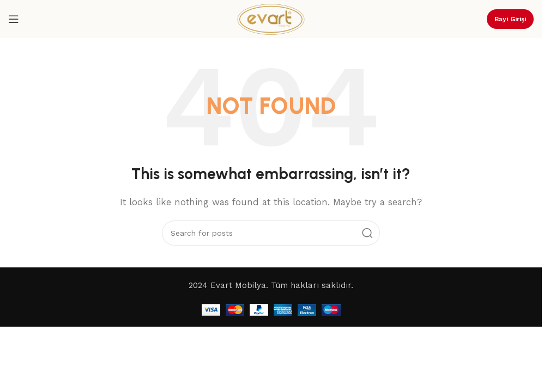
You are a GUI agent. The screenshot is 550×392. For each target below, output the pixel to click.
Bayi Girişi (510, 19)
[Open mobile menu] (14, 19)
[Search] (271, 233)
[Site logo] (271, 19)
